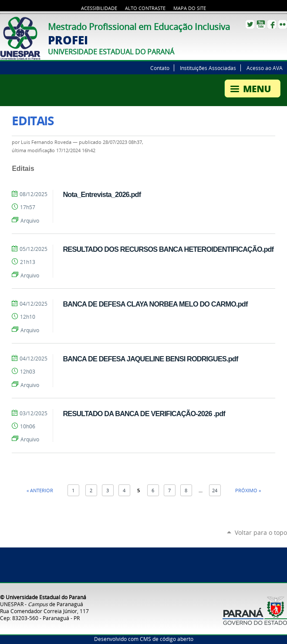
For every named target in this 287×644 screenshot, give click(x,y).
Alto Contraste (145, 8)
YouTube (261, 24)
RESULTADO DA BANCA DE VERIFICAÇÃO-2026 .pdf (144, 414)
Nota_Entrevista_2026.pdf (102, 194)
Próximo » (248, 490)
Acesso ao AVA (265, 68)
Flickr (283, 24)
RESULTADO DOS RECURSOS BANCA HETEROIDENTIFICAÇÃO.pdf (168, 249)
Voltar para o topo (261, 532)
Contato (160, 68)
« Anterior (40, 490)
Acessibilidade (99, 8)
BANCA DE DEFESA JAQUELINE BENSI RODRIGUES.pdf (150, 359)
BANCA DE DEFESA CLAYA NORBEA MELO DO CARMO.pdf (155, 304)
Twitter (250, 24)
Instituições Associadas (208, 68)
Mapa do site (190, 8)
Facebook (272, 24)
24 (215, 490)
